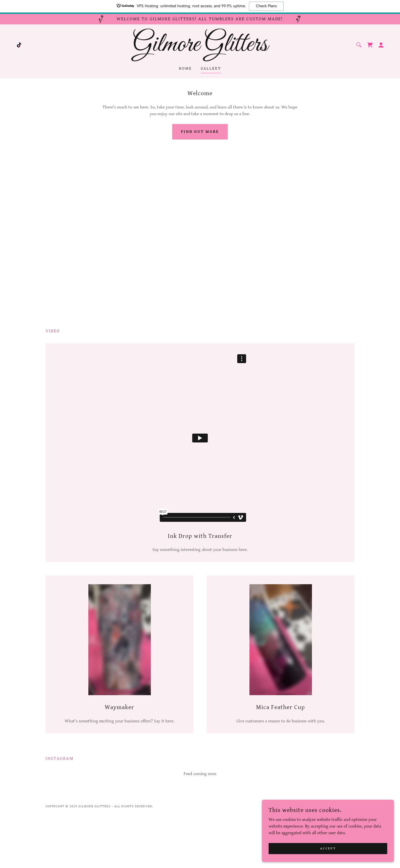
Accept (338, 848)
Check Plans (266, 6)
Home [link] (185, 69)
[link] (19, 45)
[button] (381, 45)
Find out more (200, 132)
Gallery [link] (211, 69)
